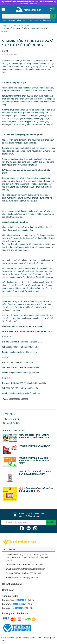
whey (19, 20)
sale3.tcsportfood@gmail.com (25, 577)
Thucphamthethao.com (31, 638)
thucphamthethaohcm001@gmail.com (28, 569)
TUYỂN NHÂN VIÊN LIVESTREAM (35, 446)
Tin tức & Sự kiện (12, 423)
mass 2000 (51, 20)
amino (30, 20)
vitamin (25, 399)
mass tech (6, 20)
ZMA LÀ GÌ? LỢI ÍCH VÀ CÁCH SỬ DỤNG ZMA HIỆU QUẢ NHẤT (35, 473)
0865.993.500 (12, 367)
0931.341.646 (34, 347)
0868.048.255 (12, 388)
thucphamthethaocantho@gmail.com (24, 393)
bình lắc (43, 20)
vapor (36, 20)
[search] (53, 16)
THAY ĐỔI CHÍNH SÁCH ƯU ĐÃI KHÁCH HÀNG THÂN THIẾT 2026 (34, 436)
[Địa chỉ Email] (28, 522)
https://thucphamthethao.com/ (32, 315)
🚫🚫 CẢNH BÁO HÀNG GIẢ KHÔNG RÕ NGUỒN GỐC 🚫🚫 (36, 490)
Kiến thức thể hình (12, 419)
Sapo (4, 640)
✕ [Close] (55, 2)
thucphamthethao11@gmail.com (23, 352)
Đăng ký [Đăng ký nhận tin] (51, 522)
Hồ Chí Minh (9, 549)
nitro (24, 20)
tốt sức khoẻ (15, 399)
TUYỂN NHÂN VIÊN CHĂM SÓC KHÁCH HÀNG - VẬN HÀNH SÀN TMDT (34, 460)
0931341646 (15, 573)
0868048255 (18, 604)
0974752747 (20, 608)
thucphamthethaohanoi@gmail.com (24, 373)
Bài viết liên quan (14, 430)
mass (13, 20)
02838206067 (12, 347)
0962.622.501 (34, 388)
